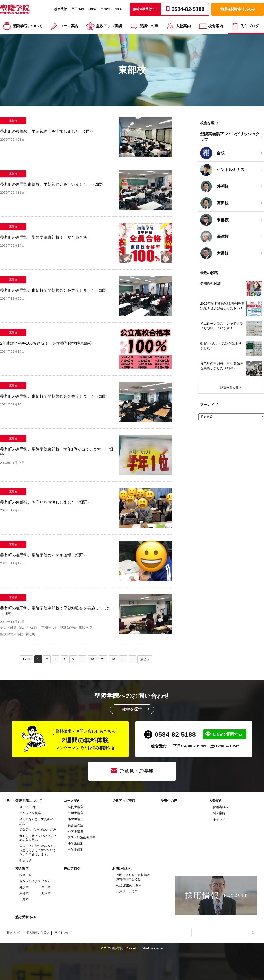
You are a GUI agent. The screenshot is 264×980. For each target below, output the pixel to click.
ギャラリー (221, 819)
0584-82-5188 (175, 734)
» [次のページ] (132, 659)
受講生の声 (149, 26)
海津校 (46, 893)
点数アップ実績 (109, 26)
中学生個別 (75, 849)
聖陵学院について (27, 26)
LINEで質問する (228, 734)
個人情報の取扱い (38, 933)
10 (92, 659)
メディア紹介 (29, 807)
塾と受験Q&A (26, 917)
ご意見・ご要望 (136, 771)
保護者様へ (221, 807)
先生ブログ (250, 26)
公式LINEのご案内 (129, 885)
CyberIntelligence (152, 948)
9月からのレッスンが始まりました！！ (221, 346)
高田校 (46, 887)
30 (113, 659)
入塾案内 (183, 26)
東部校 (24, 893)
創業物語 (26, 861)
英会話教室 (75, 825)
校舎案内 (216, 26)
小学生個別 (75, 843)
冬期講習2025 (210, 283)
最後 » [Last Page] (145, 659)
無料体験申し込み (238, 9)
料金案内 (219, 813)
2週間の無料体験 (85, 739)
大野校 (24, 899)
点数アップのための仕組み (38, 829)
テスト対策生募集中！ (83, 837)
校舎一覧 (26, 875)
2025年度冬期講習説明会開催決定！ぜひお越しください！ (222, 306)
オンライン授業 (30, 813)
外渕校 (24, 887)
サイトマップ (63, 933)
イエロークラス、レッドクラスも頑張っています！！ (222, 326)
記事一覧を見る (231, 388)
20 (103, 659)
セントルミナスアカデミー (38, 881)
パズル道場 (75, 831)
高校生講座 (75, 807)
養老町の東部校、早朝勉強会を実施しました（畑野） (222, 366)
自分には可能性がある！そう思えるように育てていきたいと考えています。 (38, 850)
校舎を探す (132, 709)
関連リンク (14, 933)
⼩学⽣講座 (75, 819)
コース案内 (69, 26)
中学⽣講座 (75, 813)
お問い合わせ (122, 868)
